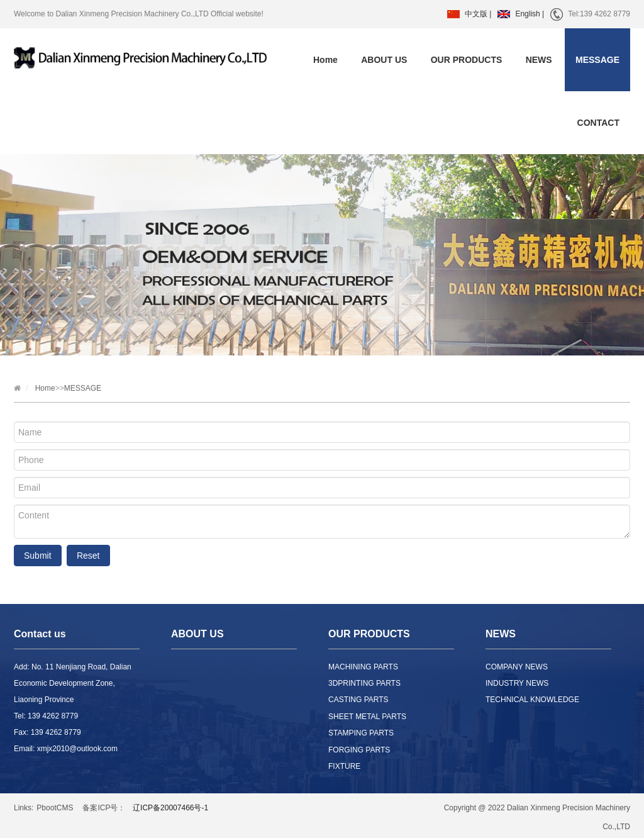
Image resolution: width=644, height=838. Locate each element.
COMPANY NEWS (517, 667)
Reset (88, 556)
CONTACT (598, 123)
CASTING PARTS (358, 700)
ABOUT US (384, 60)
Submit (38, 556)
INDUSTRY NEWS (517, 683)
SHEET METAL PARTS (367, 717)
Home (325, 60)
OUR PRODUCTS (467, 60)
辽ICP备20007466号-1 (170, 808)
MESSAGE (597, 60)
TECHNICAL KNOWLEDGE (532, 700)
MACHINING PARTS (363, 667)
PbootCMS (55, 808)
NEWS (539, 60)
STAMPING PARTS (361, 733)
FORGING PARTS (359, 750)
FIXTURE (344, 766)
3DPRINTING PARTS (364, 683)
